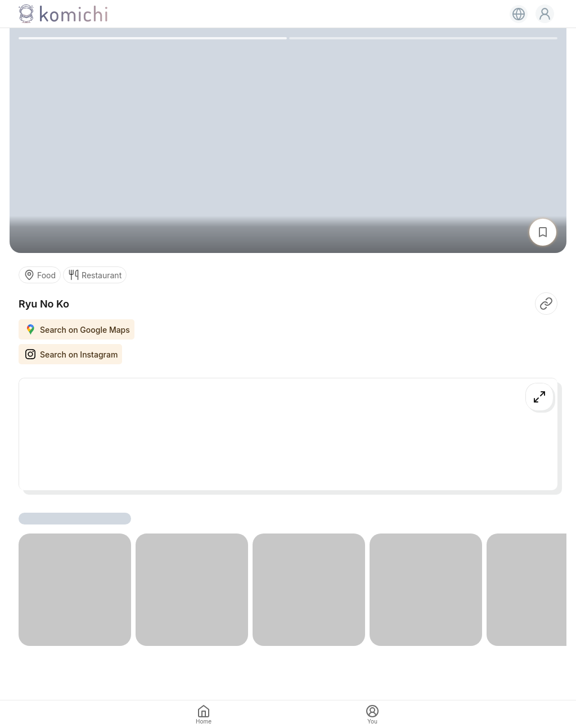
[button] (545, 14)
